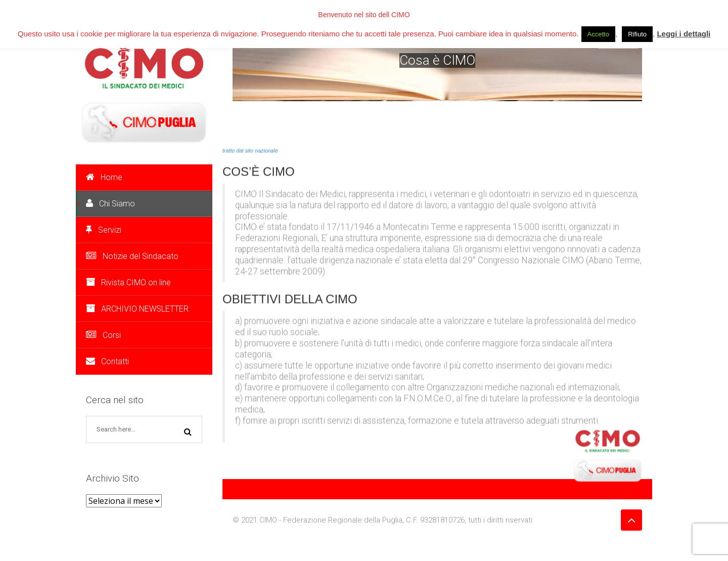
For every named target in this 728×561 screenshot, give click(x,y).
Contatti (107, 361)
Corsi (103, 335)
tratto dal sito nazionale (250, 150)
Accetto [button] (598, 34)
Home (104, 177)
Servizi (104, 230)
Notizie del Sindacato (132, 256)
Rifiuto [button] (637, 34)
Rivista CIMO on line (128, 283)
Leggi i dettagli (684, 34)
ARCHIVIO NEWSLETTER (137, 309)
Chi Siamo (110, 204)
